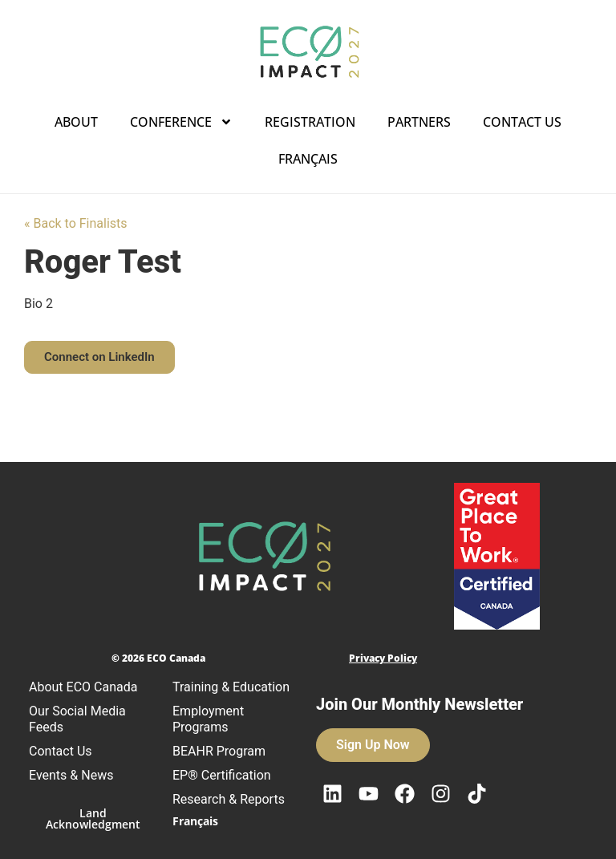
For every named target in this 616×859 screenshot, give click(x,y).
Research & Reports (229, 799)
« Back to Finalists (76, 223)
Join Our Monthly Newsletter (419, 704)
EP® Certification (222, 775)
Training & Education (231, 687)
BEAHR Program (219, 751)
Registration (310, 122)
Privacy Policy (383, 658)
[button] (99, 357)
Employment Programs (208, 719)
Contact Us (522, 122)
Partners (419, 122)
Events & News (71, 775)
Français (308, 159)
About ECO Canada (83, 687)
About (76, 122)
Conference (181, 122)
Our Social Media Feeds (77, 719)
